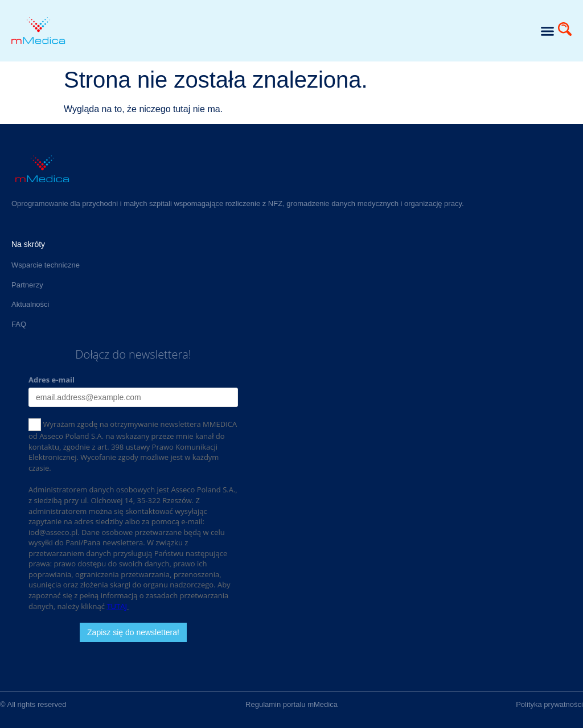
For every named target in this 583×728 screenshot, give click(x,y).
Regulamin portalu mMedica (291, 704)
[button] (547, 31)
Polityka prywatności (549, 704)
